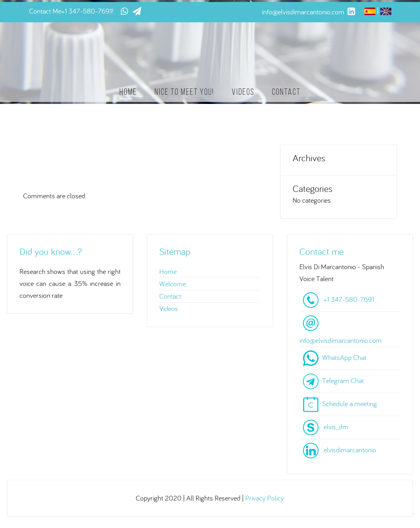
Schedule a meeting (350, 404)
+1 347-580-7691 (87, 11)
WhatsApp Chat (344, 357)
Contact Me (45, 11)
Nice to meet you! (184, 92)
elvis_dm (336, 427)
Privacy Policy (265, 498)
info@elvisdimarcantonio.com (341, 340)
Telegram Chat (343, 380)
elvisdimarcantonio (350, 450)
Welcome (173, 284)
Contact (286, 92)
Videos (243, 92)
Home (128, 92)
